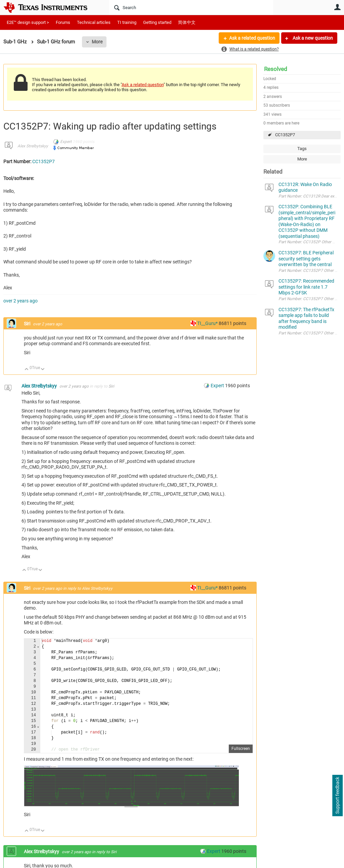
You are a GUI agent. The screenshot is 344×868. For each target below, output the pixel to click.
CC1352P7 (285, 135)
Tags (302, 149)
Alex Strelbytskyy (33, 146)
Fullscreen (241, 749)
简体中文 (187, 22)
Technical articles (94, 22)
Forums (63, 22)
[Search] (191, 7)
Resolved (276, 69)
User (337, 7)
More (97, 42)
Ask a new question (312, 38)
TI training (127, 22)
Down (43, 370)
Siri (28, 324)
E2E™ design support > (28, 22)
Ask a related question (252, 38)
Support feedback (337, 796)
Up (27, 370)
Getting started (157, 22)
